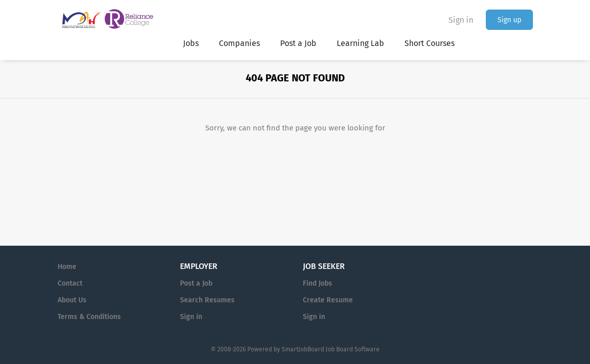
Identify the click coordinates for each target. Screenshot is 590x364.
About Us (72, 300)
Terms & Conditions (89, 317)
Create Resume (328, 300)
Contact (70, 283)
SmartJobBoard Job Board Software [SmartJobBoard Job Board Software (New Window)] (331, 349)
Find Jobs (317, 283)
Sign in (461, 20)
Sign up (509, 20)
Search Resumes (207, 300)
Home (67, 267)
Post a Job (196, 283)
